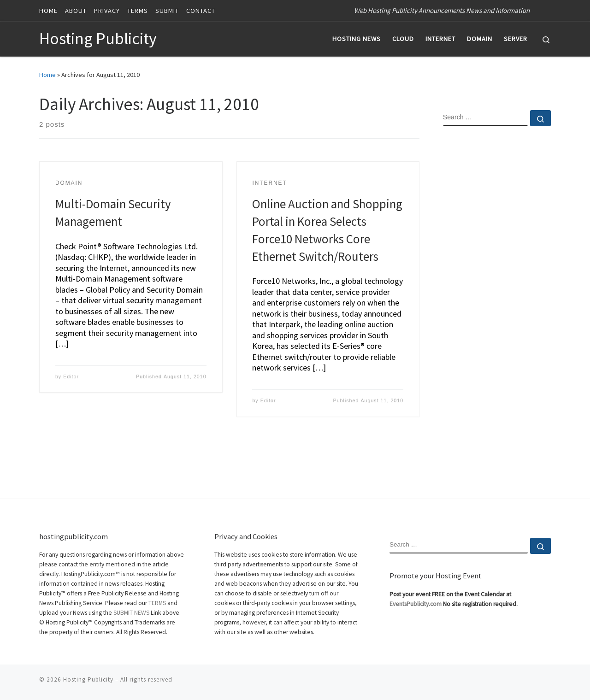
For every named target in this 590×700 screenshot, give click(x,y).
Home (47, 75)
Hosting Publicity (88, 679)
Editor (71, 376)
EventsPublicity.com (416, 604)
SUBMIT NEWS (131, 613)
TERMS (157, 603)
